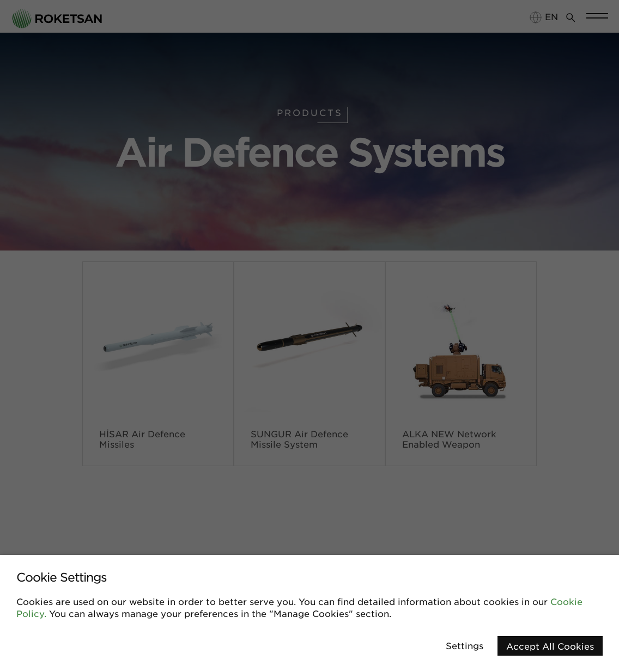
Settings (465, 645)
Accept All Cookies (550, 646)
